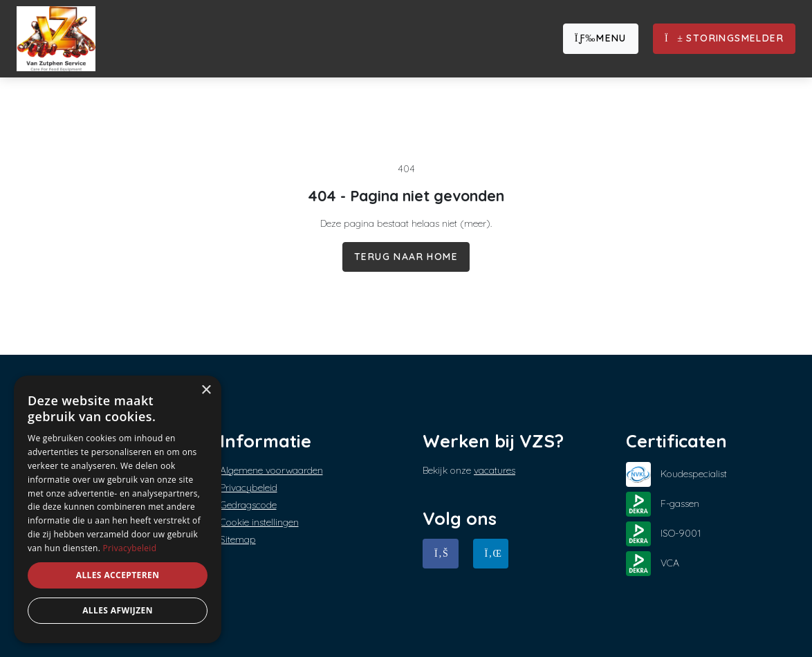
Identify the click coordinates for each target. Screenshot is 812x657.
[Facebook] (441, 554)
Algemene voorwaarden (271, 470)
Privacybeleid (249, 488)
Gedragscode (248, 505)
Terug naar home (406, 257)
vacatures (495, 470)
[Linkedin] (491, 554)
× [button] (206, 390)
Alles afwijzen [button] (118, 610)
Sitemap (238, 539)
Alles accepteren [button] (118, 575)
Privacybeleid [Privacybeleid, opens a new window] (130, 548)
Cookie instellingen (259, 522)
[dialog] (118, 509)
